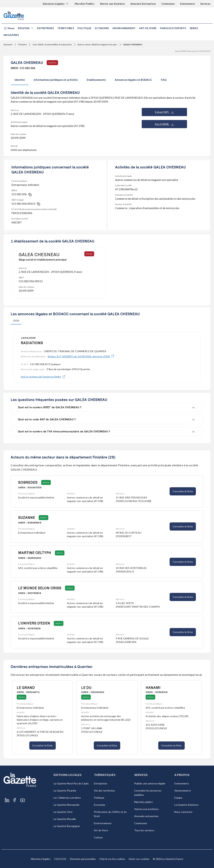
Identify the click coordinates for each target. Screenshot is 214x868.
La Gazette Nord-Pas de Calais (71, 783)
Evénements (188, 4)
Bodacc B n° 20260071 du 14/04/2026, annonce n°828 (81, 356)
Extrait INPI (164, 112)
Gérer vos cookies (139, 859)
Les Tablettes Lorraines (67, 798)
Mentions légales (41, 859)
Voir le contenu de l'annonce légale (43, 377)
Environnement (124, 28)
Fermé (89, 254)
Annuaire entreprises (147, 816)
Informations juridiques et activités (56, 80)
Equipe (178, 798)
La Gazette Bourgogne (67, 826)
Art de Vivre (148, 28)
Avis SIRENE (164, 124)
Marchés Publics (85, 4)
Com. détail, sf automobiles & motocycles (52, 44)
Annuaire (8, 44)
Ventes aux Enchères (112, 4)
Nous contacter (183, 812)
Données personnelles (83, 859)
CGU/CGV (60, 859)
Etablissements (96, 80)
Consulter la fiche (183, 491)
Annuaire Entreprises (143, 4)
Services (205, 4)
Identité (20, 80)
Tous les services (144, 830)
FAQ (164, 80)
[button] (9, 28)
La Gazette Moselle (65, 819)
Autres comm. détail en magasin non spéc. (97, 44)
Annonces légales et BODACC (133, 80)
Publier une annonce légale (150, 783)
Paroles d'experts (173, 28)
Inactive (52, 63)
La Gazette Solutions (186, 805)
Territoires (66, 28)
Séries (194, 28)
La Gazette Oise (63, 812)
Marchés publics (144, 802)
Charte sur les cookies (112, 859)
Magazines (11, 35)
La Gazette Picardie (65, 791)
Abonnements (183, 791)
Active (46, 482)
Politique (84, 28)
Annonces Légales (54, 4)
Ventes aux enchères (147, 809)
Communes (168, 4)
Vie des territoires (105, 791)
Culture (98, 837)
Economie (102, 28)
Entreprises (45, 28)
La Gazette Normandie (67, 805)
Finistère (22, 44)
